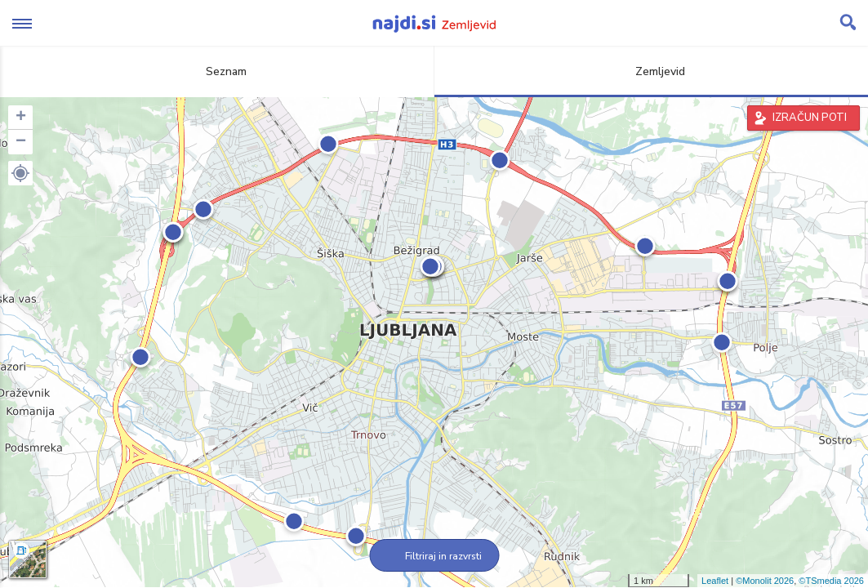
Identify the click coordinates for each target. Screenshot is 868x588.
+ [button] (21, 118)
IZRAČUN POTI (810, 118)
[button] (20, 173)
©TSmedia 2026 (831, 581)
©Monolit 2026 (765, 581)
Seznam (217, 71)
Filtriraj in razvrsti (434, 556)
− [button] (21, 142)
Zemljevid (651, 71)
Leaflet (715, 581)
